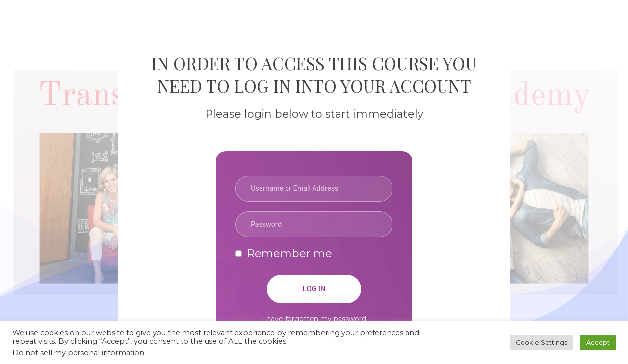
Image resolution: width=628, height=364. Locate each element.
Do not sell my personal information (78, 353)
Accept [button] (598, 342)
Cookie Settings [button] (541, 342)
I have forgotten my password (314, 319)
